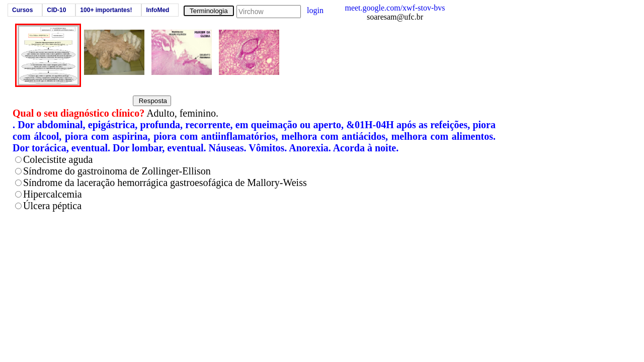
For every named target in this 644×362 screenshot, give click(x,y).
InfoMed (157, 10)
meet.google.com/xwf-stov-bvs (395, 8)
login (315, 10)
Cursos (22, 10)
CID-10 (56, 10)
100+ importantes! (106, 10)
